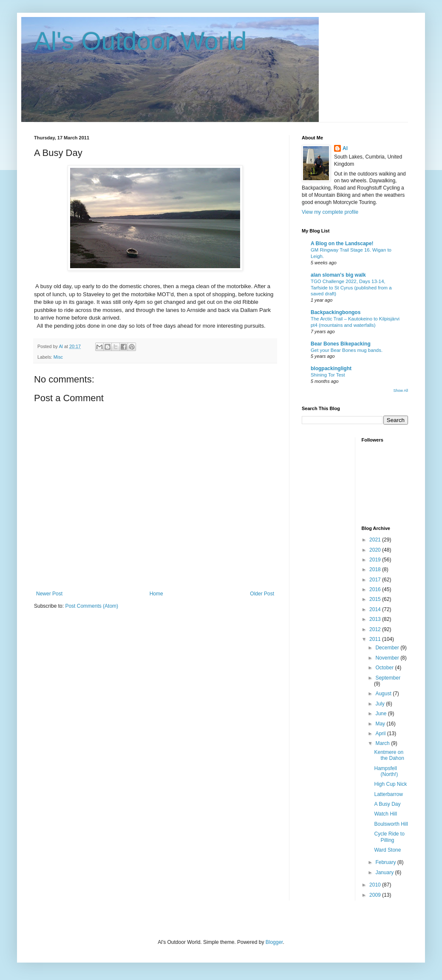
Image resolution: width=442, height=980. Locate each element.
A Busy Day (387, 804)
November (388, 658)
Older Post (262, 594)
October (385, 668)
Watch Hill (385, 814)
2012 (376, 629)
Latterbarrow (388, 794)
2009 (376, 895)
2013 (376, 619)
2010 (376, 885)
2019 (376, 560)
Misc (58, 357)
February (386, 862)
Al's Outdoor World (140, 41)
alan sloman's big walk (338, 275)
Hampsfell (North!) (386, 771)
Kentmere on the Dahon (389, 755)
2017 (376, 580)
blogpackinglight (331, 368)
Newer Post (49, 594)
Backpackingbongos (336, 312)
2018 (376, 569)
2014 (376, 609)
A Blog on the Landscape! (342, 244)
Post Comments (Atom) (92, 606)
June (381, 714)
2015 (376, 599)
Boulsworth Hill (391, 824)
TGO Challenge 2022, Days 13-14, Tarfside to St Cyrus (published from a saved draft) (351, 288)
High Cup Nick (390, 784)
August (384, 694)
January (385, 872)
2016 (376, 589)
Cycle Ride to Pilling (389, 837)
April (381, 734)
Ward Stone (387, 850)
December (388, 648)
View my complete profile (330, 212)
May (381, 724)
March (383, 743)
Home (156, 594)
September (388, 678)
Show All (401, 391)
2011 (376, 639)
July (381, 704)
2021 (376, 540)
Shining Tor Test (328, 375)
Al (345, 148)
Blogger (274, 942)
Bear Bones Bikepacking (341, 344)
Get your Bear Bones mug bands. (347, 350)
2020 (376, 550)
